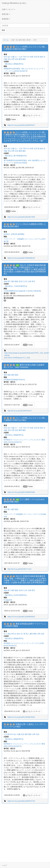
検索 (3, 30)
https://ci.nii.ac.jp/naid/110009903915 (21, 617)
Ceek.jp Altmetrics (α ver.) (14, 3)
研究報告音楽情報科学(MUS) (14, 380)
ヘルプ (4, 865)
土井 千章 (22, 57)
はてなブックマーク (32, 115)
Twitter (11, 119)
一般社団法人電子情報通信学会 (15, 156)
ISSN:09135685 (21, 163)
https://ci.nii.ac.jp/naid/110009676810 (21, 717)
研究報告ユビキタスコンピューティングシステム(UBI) (24, 643)
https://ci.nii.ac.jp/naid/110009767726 (21, 801)
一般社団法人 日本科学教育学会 (15, 286)
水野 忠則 (15, 59)
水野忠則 (14, 234)
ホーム (6, 40)
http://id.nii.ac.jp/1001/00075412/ (20, 411)
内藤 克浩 (7, 59)
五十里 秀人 (25, 634)
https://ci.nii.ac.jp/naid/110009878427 (21, 125)
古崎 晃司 (31, 281)
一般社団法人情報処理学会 (14, 64)
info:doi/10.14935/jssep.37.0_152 (17, 358)
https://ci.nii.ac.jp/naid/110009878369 (21, 492)
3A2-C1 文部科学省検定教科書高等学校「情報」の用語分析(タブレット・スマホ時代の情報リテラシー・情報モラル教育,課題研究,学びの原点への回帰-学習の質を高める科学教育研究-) (25, 269)
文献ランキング (9, 9)
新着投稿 (6, 19)
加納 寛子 (7, 281)
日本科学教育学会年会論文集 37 (16, 291)
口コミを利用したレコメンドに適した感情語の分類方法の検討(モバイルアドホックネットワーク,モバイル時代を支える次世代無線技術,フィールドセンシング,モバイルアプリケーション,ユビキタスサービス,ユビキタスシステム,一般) (25, 137)
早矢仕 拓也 (16, 634)
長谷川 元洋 (23, 281)
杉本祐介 (7, 234)
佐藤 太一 (15, 57)
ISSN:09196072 (21, 71)
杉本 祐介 (7, 57)
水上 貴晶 (7, 634)
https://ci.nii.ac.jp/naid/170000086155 (21, 258)
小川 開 (6, 734)
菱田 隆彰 (22, 59)
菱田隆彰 (21, 234)
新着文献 (6, 14)
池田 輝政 (7, 375)
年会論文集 (8, 600)
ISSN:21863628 (34, 291)
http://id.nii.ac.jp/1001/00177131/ (20, 569)
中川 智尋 (30, 57)
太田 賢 (37, 57)
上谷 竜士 (7, 509)
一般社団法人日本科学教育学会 (15, 595)
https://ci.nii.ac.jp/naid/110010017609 (21, 217)
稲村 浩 (42, 57)
